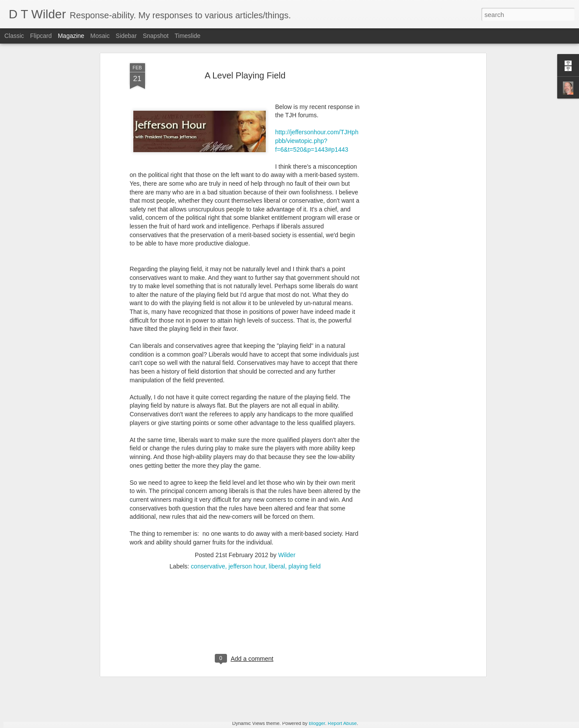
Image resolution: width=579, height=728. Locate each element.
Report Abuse (342, 723)
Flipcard (41, 36)
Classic (14, 36)
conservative (208, 496)
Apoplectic (120, 658)
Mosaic (100, 36)
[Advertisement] (245, 552)
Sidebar (126, 36)
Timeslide (188, 36)
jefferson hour (247, 496)
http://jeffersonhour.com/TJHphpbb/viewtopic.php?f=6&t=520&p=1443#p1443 (317, 71)
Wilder (287, 485)
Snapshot (156, 36)
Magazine (71, 36)
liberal (277, 496)
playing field (305, 496)
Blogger (317, 723)
